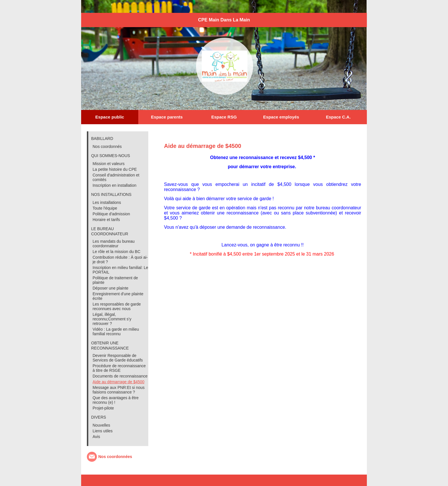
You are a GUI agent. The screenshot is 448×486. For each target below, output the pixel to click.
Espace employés (281, 117)
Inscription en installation (114, 185)
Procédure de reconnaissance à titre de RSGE (119, 368)
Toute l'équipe (105, 208)
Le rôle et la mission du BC (116, 252)
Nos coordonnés (107, 146)
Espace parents (167, 117)
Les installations (107, 202)
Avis (96, 437)
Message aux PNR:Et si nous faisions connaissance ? (119, 390)
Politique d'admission (111, 214)
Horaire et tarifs (106, 220)
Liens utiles (103, 431)
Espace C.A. (338, 117)
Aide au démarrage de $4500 (118, 382)
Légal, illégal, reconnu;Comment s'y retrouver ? (112, 319)
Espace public (110, 117)
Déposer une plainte (110, 288)
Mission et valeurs (109, 164)
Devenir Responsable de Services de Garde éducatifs (118, 358)
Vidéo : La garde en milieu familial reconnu (116, 332)
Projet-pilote (103, 408)
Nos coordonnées (115, 457)
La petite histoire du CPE (115, 169)
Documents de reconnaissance (120, 376)
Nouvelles (101, 425)
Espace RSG (224, 117)
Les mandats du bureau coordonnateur (114, 244)
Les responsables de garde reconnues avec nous (117, 306)
